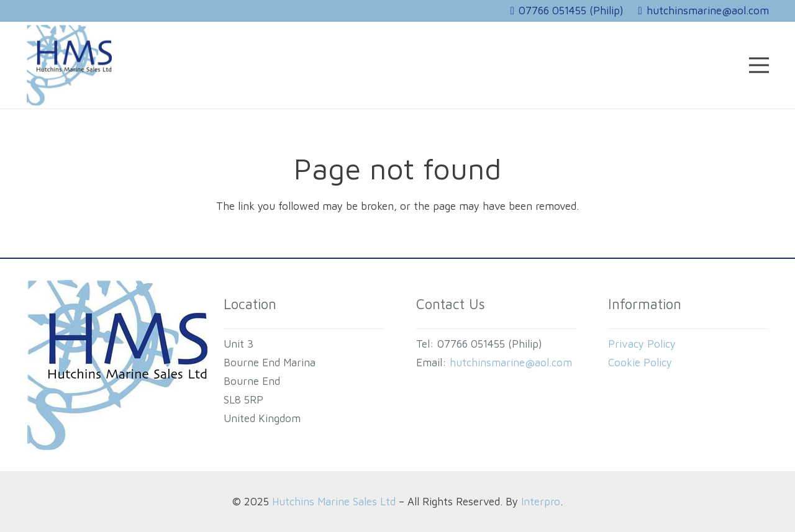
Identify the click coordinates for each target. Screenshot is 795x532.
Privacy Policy (642, 344)
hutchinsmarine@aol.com (511, 363)
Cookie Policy (640, 363)
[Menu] (759, 65)
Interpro (541, 502)
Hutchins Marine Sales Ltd (334, 502)
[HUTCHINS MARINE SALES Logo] (70, 65)
